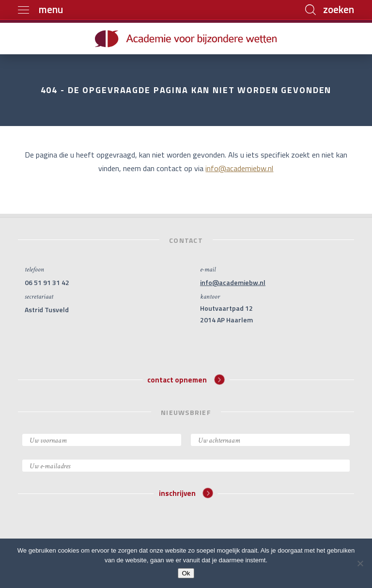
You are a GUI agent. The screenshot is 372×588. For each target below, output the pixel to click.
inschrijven (186, 493)
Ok (186, 573)
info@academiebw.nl (239, 168)
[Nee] (360, 563)
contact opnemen (186, 379)
